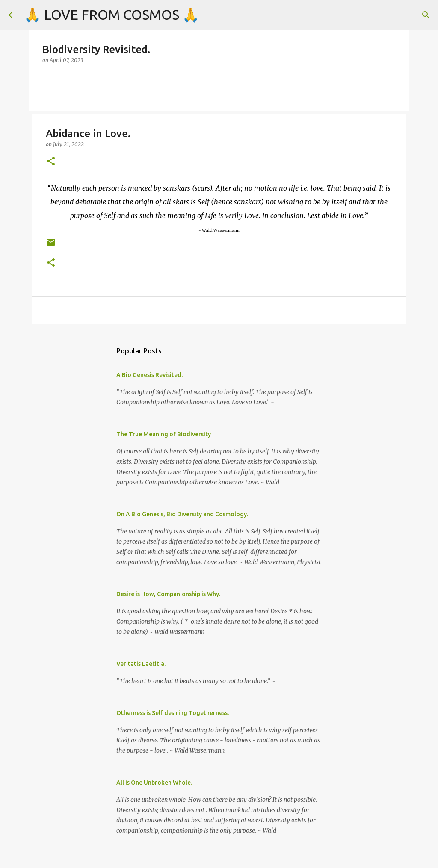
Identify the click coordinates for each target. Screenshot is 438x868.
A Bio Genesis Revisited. (149, 375)
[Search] (426, 15)
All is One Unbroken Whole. (154, 783)
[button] (51, 162)
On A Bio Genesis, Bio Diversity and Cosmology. (182, 514)
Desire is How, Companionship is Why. (168, 594)
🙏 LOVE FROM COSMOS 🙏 (112, 15)
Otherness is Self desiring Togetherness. (173, 713)
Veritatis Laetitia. (141, 664)
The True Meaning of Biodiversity (164, 434)
